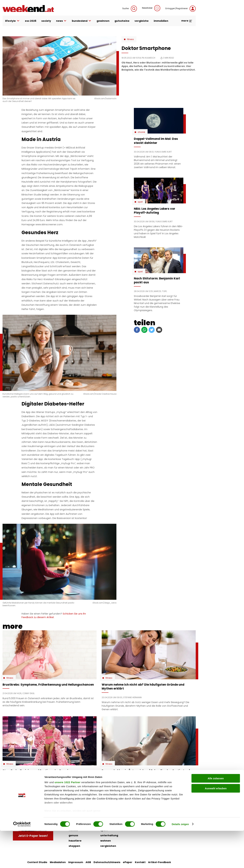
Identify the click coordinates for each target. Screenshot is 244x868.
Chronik (141, 132)
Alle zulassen (216, 816)
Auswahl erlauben (216, 825)
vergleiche (142, 21)
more (187, 21)
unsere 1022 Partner (68, 820)
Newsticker (151, 8)
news (62, 21)
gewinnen (103, 21)
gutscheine (122, 21)
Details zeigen (180, 861)
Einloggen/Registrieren (181, 9)
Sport (140, 202)
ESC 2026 (31, 21)
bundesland (82, 21)
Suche (130, 9)
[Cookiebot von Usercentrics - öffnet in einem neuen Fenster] (22, 861)
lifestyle (12, 21)
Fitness (130, 39)
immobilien (161, 21)
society (46, 21)
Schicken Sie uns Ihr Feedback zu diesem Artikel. (54, 615)
